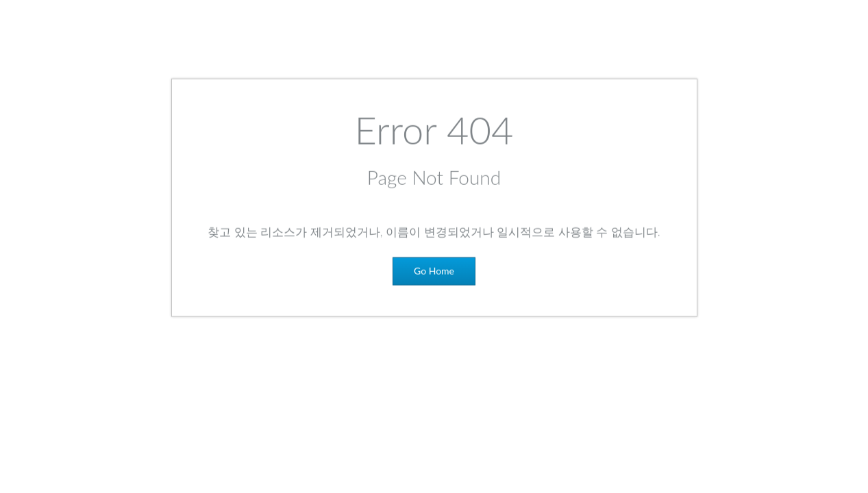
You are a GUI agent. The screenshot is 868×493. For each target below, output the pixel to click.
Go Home (434, 274)
